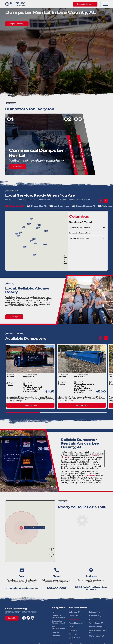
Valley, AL (73, 625)
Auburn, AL (73, 631)
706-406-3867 (56, 588)
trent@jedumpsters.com (22, 588)
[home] (16, 4)
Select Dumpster (30, 405)
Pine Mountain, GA (96, 615)
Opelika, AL (73, 628)
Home (54, 612)
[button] (105, 4)
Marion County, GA (96, 625)
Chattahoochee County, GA (98, 629)
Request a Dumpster (85, 4)
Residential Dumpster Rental (58, 626)
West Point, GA (75, 634)
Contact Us (12, 618)
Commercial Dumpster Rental (58, 616)
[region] (87, 241)
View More (18, 167)
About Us (55, 630)
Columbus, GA (74, 612)
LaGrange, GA (94, 612)
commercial (90, 475)
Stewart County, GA (97, 633)
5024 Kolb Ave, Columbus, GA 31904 (91, 588)
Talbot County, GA (96, 621)
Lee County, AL (75, 618)
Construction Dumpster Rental (58, 621)
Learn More (14, 317)
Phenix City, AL (75, 615)
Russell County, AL (76, 621)
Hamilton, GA (94, 618)
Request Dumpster (17, 24)
